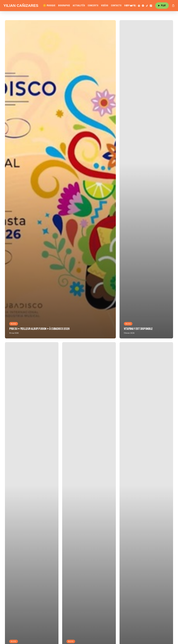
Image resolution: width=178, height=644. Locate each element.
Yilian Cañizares (21, 6)
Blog (14, 324)
